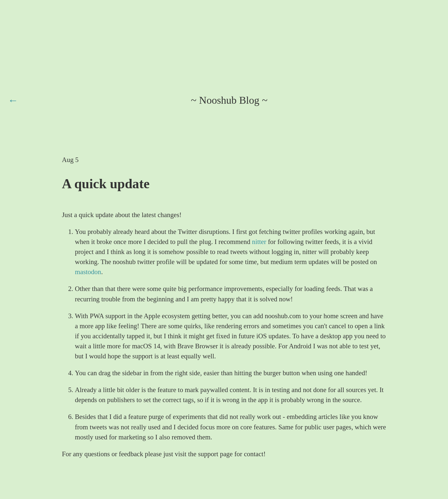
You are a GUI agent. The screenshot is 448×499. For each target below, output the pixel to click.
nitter (259, 242)
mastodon (88, 272)
